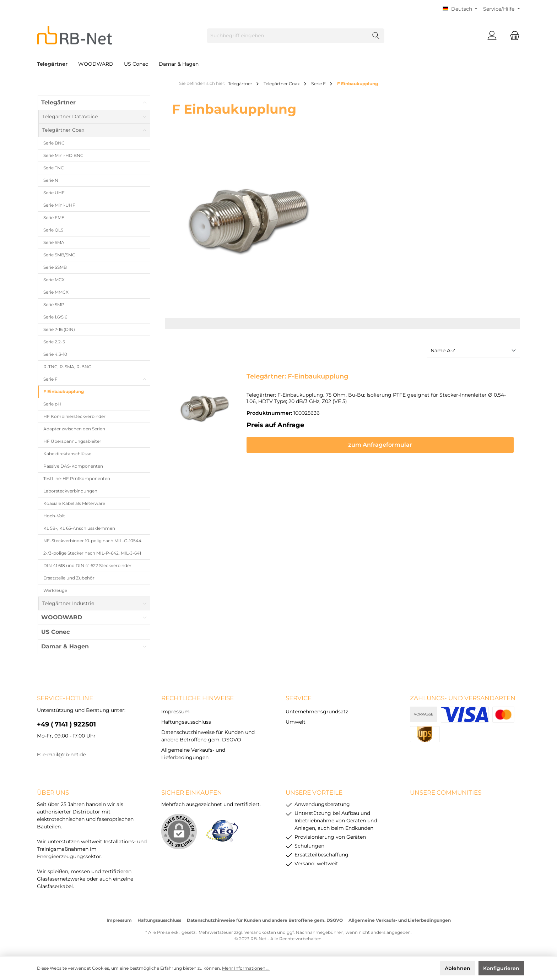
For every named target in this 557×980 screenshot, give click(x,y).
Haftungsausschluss (186, 722)
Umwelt (296, 722)
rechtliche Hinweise (198, 698)
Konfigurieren (501, 968)
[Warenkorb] (513, 36)
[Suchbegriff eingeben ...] (287, 36)
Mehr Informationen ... (246, 968)
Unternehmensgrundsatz (317, 712)
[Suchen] (376, 36)
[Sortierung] (474, 351)
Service (299, 698)
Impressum (175, 712)
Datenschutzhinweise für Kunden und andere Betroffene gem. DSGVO (265, 920)
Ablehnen (458, 968)
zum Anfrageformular (380, 445)
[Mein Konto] (492, 36)
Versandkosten (260, 932)
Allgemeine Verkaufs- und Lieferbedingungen (400, 920)
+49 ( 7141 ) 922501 (66, 724)
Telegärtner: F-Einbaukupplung (297, 376)
